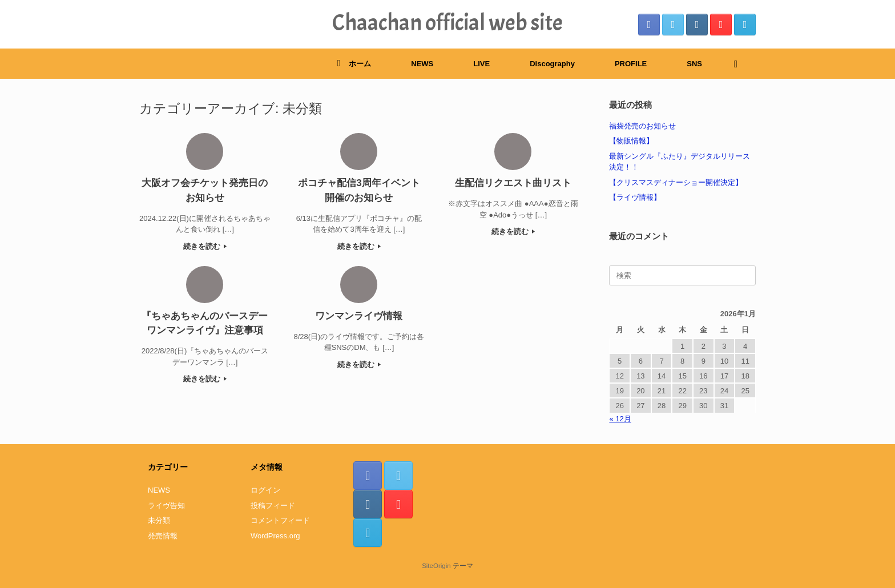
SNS (694, 64)
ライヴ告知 (166, 506)
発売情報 (163, 536)
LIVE (481, 64)
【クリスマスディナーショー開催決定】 (676, 182)
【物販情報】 (631, 141)
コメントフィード (280, 520)
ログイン (265, 490)
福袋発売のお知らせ (642, 126)
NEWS (422, 64)
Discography (552, 64)
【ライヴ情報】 (635, 197)
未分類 (159, 520)
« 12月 (620, 419)
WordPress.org (275, 536)
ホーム (354, 64)
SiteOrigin (436, 566)
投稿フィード (273, 506)
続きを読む (205, 246)
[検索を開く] (739, 64)
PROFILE (631, 64)
